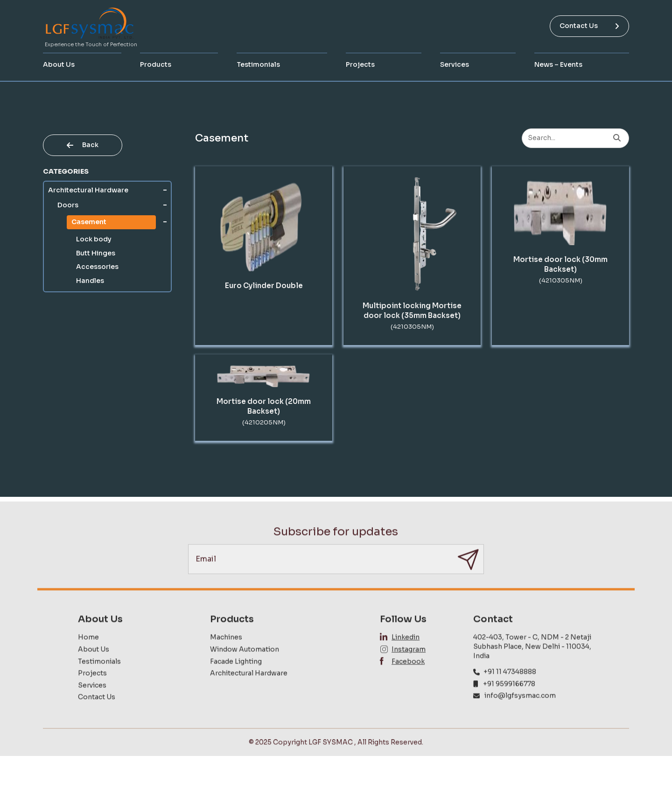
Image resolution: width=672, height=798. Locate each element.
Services (455, 64)
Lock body (94, 239)
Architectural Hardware (88, 190)
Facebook (408, 681)
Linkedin (406, 657)
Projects (360, 64)
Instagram (409, 669)
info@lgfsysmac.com (520, 715)
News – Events (558, 64)
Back (83, 145)
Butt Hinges (96, 253)
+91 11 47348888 (510, 691)
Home (88, 657)
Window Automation (245, 669)
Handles (90, 281)
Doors (68, 205)
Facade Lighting (236, 681)
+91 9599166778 (509, 703)
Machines (226, 657)
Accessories (97, 267)
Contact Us (589, 26)
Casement (89, 222)
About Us (59, 64)
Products (156, 64)
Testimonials (258, 64)
